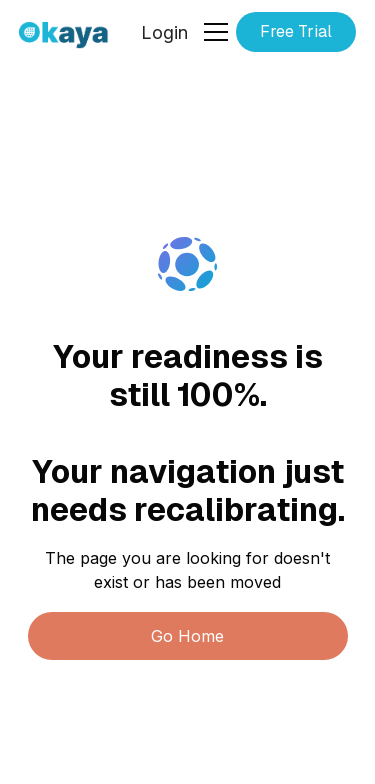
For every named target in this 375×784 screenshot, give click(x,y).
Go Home (187, 636)
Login (164, 32)
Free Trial (296, 31)
